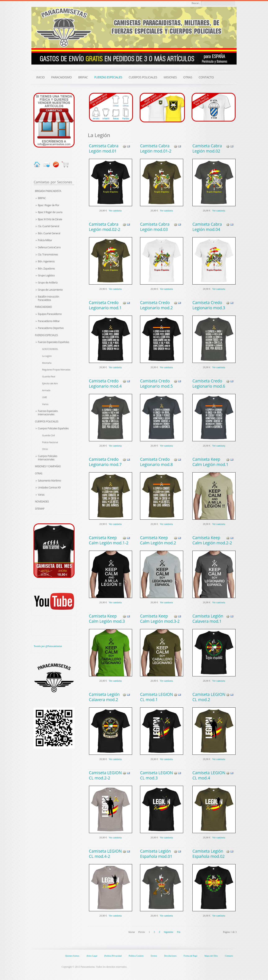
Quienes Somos (72, 956)
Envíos (154, 956)
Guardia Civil (48, 435)
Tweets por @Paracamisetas (48, 646)
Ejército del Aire (50, 383)
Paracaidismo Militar (49, 321)
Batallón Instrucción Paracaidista (48, 298)
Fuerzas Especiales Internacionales (48, 413)
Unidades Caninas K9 (49, 487)
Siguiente (168, 932)
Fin (179, 932)
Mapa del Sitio (211, 956)
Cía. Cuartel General (48, 226)
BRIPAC (42, 198)
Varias (41, 495)
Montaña (47, 363)
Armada (46, 390)
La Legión (47, 356)
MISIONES (170, 77)
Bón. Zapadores (46, 269)
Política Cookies (136, 956)
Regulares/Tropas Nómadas (56, 370)
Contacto (229, 956)
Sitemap (40, 509)
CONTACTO (206, 77)
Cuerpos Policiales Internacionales (48, 458)
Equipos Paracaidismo (50, 314)
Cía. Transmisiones (48, 254)
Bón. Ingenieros (46, 261)
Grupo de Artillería (48, 283)
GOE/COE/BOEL (50, 349)
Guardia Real (49, 376)
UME (44, 397)
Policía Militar (45, 240)
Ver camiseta (115, 211)
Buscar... (196, 3)
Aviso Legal (92, 956)
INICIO (40, 77)
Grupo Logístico (46, 275)
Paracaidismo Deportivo (51, 328)
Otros (45, 449)
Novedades (42, 502)
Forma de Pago (190, 956)
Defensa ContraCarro (49, 247)
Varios (45, 404)
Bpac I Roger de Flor (49, 205)
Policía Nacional (50, 442)
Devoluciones (170, 956)
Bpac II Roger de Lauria (50, 212)
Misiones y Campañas (48, 466)
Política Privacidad (113, 956)
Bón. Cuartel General (49, 233)
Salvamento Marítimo (49, 481)
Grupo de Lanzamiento (50, 290)
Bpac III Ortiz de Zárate (50, 219)
